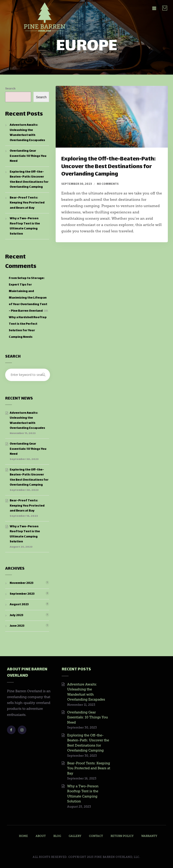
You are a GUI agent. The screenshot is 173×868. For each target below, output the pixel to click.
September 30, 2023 (77, 184)
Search (10, 89)
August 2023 (19, 605)
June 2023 (17, 626)
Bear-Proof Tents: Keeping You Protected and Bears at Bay (27, 203)
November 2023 (22, 583)
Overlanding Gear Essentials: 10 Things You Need (28, 156)
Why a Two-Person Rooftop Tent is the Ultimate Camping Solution (25, 226)
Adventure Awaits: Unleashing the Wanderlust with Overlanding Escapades (27, 133)
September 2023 (22, 594)
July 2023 (16, 615)
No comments (108, 184)
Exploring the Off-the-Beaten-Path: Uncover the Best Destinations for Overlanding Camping (108, 167)
